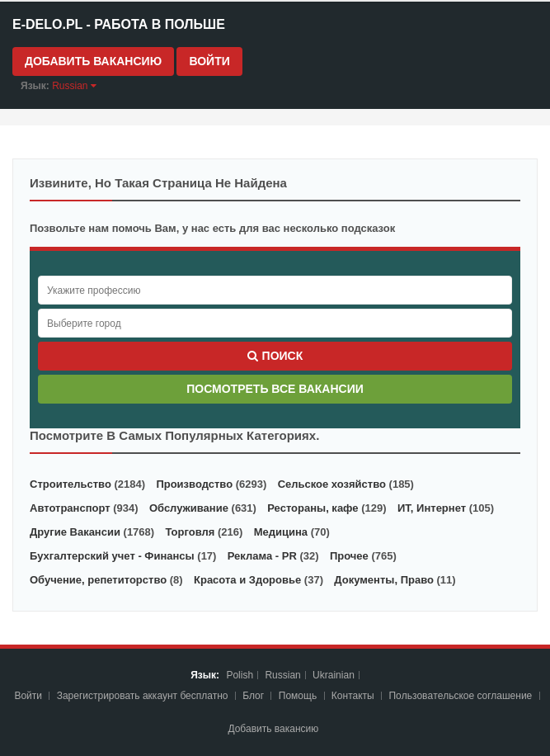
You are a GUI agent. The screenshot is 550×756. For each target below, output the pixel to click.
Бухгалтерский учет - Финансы (112, 556)
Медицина (281, 532)
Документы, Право (384, 580)
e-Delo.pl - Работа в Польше (119, 24)
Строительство (71, 484)
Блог (253, 696)
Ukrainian (334, 675)
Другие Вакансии (75, 532)
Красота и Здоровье (247, 580)
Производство (194, 484)
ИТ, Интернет (432, 508)
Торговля (190, 532)
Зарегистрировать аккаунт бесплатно (144, 696)
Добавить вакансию (93, 61)
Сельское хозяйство (332, 484)
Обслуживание (189, 508)
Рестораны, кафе (313, 508)
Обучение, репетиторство (98, 580)
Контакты (354, 696)
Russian (282, 675)
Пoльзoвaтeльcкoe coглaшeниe (461, 696)
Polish (240, 675)
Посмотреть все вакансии (275, 389)
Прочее (349, 556)
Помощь (298, 696)
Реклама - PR (262, 556)
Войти (209, 61)
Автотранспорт (70, 508)
